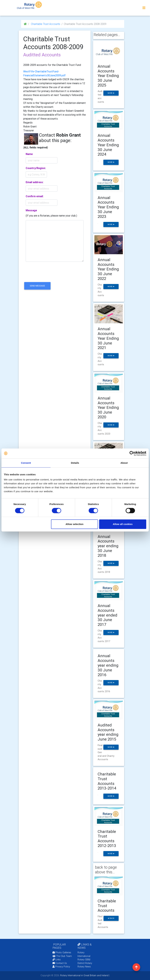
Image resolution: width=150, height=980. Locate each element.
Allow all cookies (123, 524)
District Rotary (85, 963)
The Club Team (62, 956)
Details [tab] (75, 463)
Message (31, 210)
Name (29, 154)
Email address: (35, 182)
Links (57, 960)
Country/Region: (36, 168)
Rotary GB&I (84, 960)
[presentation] (48, 275)
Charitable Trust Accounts (45, 24)
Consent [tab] (26, 463)
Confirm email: (35, 196)
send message (37, 286)
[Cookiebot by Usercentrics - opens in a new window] (132, 453)
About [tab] (124, 463)
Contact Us (60, 963)
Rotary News (84, 967)
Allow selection (75, 524)
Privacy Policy (61, 967)
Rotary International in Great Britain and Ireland (84, 975)
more (111, 93)
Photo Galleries (62, 952)
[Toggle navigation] (144, 8)
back (111, 918)
